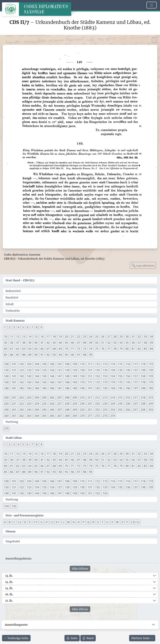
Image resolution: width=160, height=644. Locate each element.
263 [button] (29, 416)
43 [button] (54, 343)
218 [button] (143, 398)
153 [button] (105, 376)
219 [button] (151, 398)
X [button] (122, 522)
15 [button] (36, 337)
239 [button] (151, 404)
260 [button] (6, 416)
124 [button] (37, 370)
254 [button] (113, 410)
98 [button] (85, 355)
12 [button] (18, 337)
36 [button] (12, 343)
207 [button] (59, 398)
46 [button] (72, 343)
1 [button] (5, 327)
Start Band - (20, 280)
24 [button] (91, 337)
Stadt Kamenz (15, 321)
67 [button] (48, 349)
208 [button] (67, 398)
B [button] (10, 522)
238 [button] (143, 404)
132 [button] (97, 370)
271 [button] (90, 416)
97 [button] (78, 355)
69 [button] (60, 349)
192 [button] (97, 388)
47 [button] (78, 343)
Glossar (11, 531)
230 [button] (82, 404)
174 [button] (113, 382)
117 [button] (135, 364)
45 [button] (66, 343)
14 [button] (30, 337)
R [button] (93, 522)
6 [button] (28, 327)
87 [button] (18, 355)
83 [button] (145, 349)
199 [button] (151, 388)
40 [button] (36, 343)
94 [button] (60, 355)
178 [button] (143, 382)
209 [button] (75, 398)
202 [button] (22, 398)
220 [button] (6, 404)
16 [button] (42, 337)
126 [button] (52, 370)
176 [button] (128, 382)
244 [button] (37, 410)
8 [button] (37, 327)
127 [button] (59, 370)
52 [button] (109, 343)
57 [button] (139, 343)
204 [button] (37, 398)
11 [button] (12, 337)
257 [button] (135, 410)
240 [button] (6, 410)
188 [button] (67, 388)
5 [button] (23, 327)
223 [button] (29, 404)
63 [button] (24, 349)
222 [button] (22, 404)
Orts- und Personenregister (25, 515)
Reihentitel (13, 291)
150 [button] (82, 376)
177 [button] (135, 382)
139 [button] (151, 370)
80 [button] (127, 349)
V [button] (112, 522)
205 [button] (44, 398)
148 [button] (67, 376)
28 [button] (115, 337)
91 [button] (42, 355)
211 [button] (90, 398)
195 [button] (120, 388)
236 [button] (128, 404)
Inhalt (10, 304)
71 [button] (72, 349)
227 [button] (59, 404)
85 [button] (6, 355)
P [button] (84, 522)
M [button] (68, 522)
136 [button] (128, 370)
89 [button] (30, 355)
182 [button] (22, 388)
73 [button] (85, 349)
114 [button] (113, 364)
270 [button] (82, 416)
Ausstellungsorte (16, 625)
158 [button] (143, 376)
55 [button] (127, 343)
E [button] (30, 522)
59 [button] (151, 343)
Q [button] (88, 522)
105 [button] (44, 364)
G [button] (42, 522)
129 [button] (75, 370)
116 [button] (128, 364)
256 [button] (128, 410)
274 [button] (113, 416)
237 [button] (135, 404)
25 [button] (97, 337)
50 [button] (97, 343)
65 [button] (36, 349)
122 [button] (22, 370)
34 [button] (151, 337)
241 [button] (14, 410)
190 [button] (82, 388)
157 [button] (135, 376)
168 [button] (67, 382)
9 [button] (41, 327)
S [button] (98, 522)
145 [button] (44, 376)
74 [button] (91, 349)
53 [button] (115, 343)
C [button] (14, 522)
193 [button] (105, 388)
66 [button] (42, 349)
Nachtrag (12, 422)
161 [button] (14, 382)
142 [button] (22, 376)
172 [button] (97, 382)
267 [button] (59, 416)
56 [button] (133, 343)
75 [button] (97, 349)
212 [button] (97, 398)
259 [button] (151, 410)
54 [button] (121, 343)
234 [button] (113, 404)
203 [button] (29, 398)
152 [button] (97, 376)
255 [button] (120, 410)
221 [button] (14, 404)
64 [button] (30, 349)
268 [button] (67, 416)
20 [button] (66, 337)
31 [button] (133, 337)
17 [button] (48, 337)
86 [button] (12, 355)
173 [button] (105, 382)
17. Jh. (9, 601)
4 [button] (18, 327)
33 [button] (145, 337)
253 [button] (105, 410)
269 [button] (75, 416)
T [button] (103, 522)
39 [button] (30, 343)
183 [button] (29, 388)
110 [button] (82, 364)
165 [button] (44, 382)
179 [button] (151, 382)
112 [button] (97, 364)
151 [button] (90, 376)
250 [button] (82, 410)
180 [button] (6, 388)
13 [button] (24, 337)
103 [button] (29, 364)
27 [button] (109, 337)
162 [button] (22, 382)
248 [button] (67, 410)
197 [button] (135, 388)
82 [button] (139, 349)
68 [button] (54, 349)
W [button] (117, 522)
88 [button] (24, 355)
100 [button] (6, 364)
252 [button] (97, 410)
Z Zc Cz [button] (135, 522)
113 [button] (105, 364)
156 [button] (128, 376)
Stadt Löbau (14, 438)
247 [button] (59, 410)
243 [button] (29, 410)
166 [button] (52, 382)
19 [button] (60, 337)
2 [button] (9, 327)
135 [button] (120, 370)
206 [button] (52, 398)
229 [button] (75, 404)
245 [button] (44, 410)
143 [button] (29, 376)
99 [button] (91, 355)
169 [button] (75, 382)
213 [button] (105, 398)
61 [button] (12, 349)
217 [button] (135, 398)
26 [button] (103, 337)
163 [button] (29, 382)
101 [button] (14, 364)
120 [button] (6, 370)
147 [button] (59, 376)
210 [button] (82, 398)
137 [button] (135, 370)
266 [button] (52, 416)
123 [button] (29, 370)
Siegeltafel (13, 541)
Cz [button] (20, 522)
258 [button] (143, 410)
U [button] (107, 522)
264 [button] (37, 416)
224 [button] (37, 404)
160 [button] (6, 382)
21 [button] (72, 337)
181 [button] (14, 388)
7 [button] (32, 327)
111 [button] (90, 364)
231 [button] (90, 404)
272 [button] (97, 416)
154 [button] (113, 376)
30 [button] (127, 337)
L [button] (63, 522)
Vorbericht (13, 311)
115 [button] (120, 364)
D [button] (25, 522)
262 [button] (22, 416)
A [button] (5, 522)
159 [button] (151, 376)
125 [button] (44, 370)
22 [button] (78, 337)
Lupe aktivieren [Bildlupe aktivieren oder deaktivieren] (143, 265)
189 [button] (75, 388)
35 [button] (6, 343)
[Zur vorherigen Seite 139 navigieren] (16, 638)
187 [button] (59, 388)
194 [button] (113, 388)
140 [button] (6, 376)
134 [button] (113, 370)
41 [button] (42, 343)
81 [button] (133, 349)
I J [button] (52, 522)
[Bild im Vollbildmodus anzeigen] (155, 40)
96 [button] (72, 355)
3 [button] (14, 327)
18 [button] (54, 337)
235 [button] (120, 404)
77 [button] (109, 349)
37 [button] (18, 343)
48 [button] (85, 343)
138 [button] (143, 370)
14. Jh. (9, 582)
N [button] (74, 522)
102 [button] (22, 364)
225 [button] (44, 404)
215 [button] (120, 398)
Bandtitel (12, 298)
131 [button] (90, 370)
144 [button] (37, 376)
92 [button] (48, 355)
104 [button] (37, 364)
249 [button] (75, 410)
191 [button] (90, 388)
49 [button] (91, 343)
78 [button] (115, 349)
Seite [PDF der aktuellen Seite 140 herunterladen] (72, 638)
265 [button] (44, 416)
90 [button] (36, 355)
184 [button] (37, 388)
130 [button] (82, 370)
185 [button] (44, 388)
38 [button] (24, 343)
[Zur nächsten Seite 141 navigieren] (142, 638)
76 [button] (103, 349)
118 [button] (143, 364)
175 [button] (120, 382)
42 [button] (48, 343)
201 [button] (14, 398)
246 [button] (52, 410)
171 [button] (90, 382)
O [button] (79, 522)
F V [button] (36, 522)
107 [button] (59, 364)
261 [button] (14, 416)
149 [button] (75, 376)
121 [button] (14, 370)
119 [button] (151, 364)
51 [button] (103, 343)
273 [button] (105, 416)
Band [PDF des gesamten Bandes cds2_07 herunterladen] (88, 638)
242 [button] (22, 410)
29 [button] (121, 337)
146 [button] (52, 376)
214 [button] (113, 398)
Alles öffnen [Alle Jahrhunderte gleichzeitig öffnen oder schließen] (80, 569)
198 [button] (143, 388)
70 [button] (66, 349)
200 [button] (6, 398)
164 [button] (37, 382)
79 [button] (121, 349)
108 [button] (67, 364)
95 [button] (66, 355)
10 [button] (6, 337)
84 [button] (151, 349)
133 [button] (105, 370)
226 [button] (52, 404)
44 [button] (60, 343)
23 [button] (85, 337)
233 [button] (105, 404)
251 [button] (90, 410)
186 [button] (52, 388)
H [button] (47, 522)
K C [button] (58, 522)
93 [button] (54, 355)
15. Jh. (9, 588)
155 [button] (120, 376)
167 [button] (59, 382)
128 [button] (67, 370)
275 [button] (6, 428)
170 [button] (82, 382)
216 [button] (128, 398)
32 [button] (139, 337)
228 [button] (67, 404)
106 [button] (52, 364)
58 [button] (145, 343)
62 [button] (18, 349)
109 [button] (75, 364)
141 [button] (14, 376)
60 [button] (6, 349)
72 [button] (78, 349)
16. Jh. (9, 594)
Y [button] (127, 522)
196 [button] (128, 388)
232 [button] (97, 404)
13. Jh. (9, 576)
